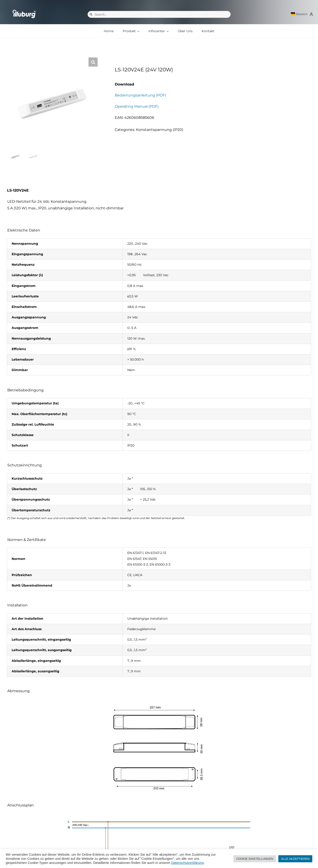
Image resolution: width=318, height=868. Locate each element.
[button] (93, 62)
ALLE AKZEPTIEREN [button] (295, 859)
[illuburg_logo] (24, 9)
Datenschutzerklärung (187, 863)
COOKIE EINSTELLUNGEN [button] (255, 859)
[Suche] (91, 14)
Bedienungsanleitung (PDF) (140, 95)
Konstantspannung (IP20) (160, 130)
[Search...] (159, 14)
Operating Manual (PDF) (137, 106)
